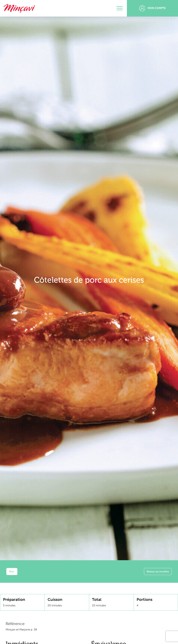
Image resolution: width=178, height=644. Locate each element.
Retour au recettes (158, 571)
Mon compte (152, 8)
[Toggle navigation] (120, 8)
